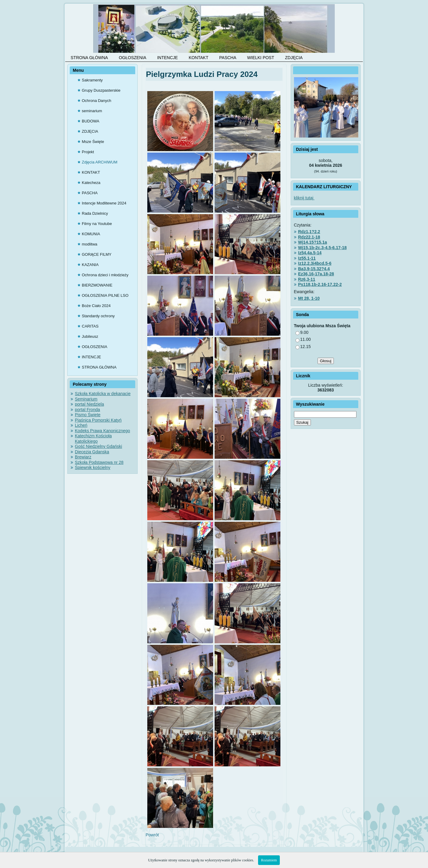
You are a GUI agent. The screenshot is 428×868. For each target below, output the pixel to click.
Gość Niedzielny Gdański (98, 446)
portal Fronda (87, 410)
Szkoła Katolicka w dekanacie (103, 394)
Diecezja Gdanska (92, 452)
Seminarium (86, 399)
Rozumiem (269, 860)
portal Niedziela (89, 404)
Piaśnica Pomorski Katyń (98, 420)
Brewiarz (83, 457)
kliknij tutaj (304, 198)
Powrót (152, 835)
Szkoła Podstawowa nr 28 (99, 462)
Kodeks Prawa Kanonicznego (102, 431)
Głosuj (326, 361)
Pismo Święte (88, 415)
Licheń (81, 425)
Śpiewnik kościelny (93, 467)
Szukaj (302, 422)
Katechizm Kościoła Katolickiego (93, 439)
